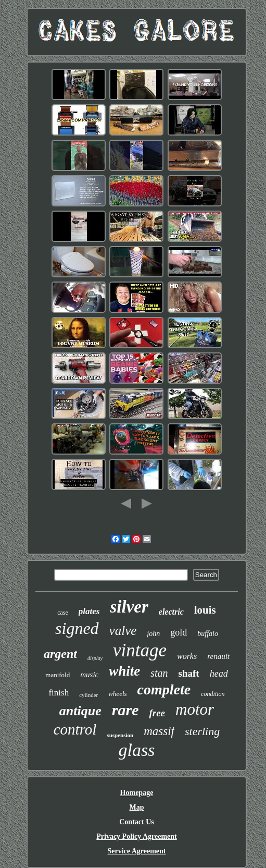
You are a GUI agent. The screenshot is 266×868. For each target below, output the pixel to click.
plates (89, 611)
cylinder (88, 695)
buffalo (208, 634)
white (124, 671)
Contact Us (137, 822)
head (219, 674)
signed (77, 628)
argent (60, 654)
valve (123, 631)
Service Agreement (136, 851)
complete (164, 689)
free (157, 713)
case (63, 613)
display (95, 658)
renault (218, 656)
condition (213, 694)
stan (159, 673)
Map (136, 807)
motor (195, 709)
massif (159, 731)
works (187, 656)
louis (205, 610)
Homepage (137, 793)
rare (125, 710)
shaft (189, 673)
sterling (202, 731)
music (89, 675)
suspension (120, 735)
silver (129, 607)
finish (59, 693)
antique (80, 711)
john (153, 634)
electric (171, 612)
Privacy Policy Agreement (136, 836)
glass (137, 750)
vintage (140, 650)
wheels (117, 694)
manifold (58, 675)
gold (179, 632)
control (75, 729)
